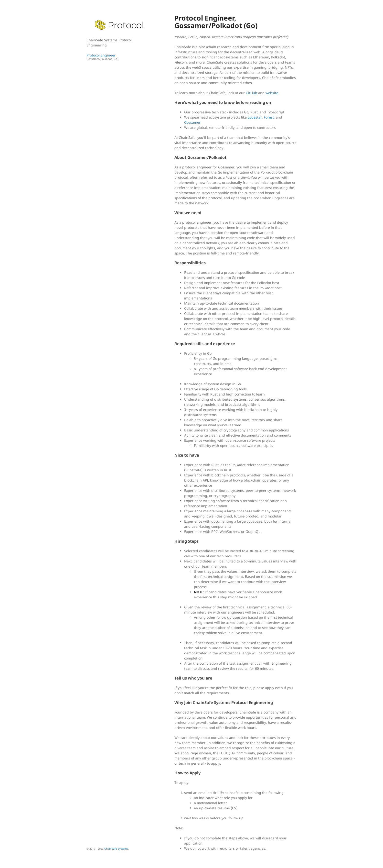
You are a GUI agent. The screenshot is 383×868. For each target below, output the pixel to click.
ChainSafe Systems (116, 849)
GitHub (251, 93)
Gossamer (192, 122)
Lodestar (255, 117)
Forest (269, 117)
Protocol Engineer (119, 57)
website (272, 93)
